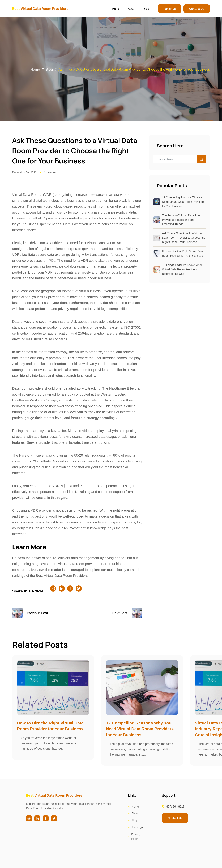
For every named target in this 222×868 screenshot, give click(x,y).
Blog (146, 9)
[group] (53, 707)
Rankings (170, 9)
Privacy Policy (136, 837)
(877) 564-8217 (175, 807)
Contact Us (197, 9)
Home (116, 9)
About (132, 9)
